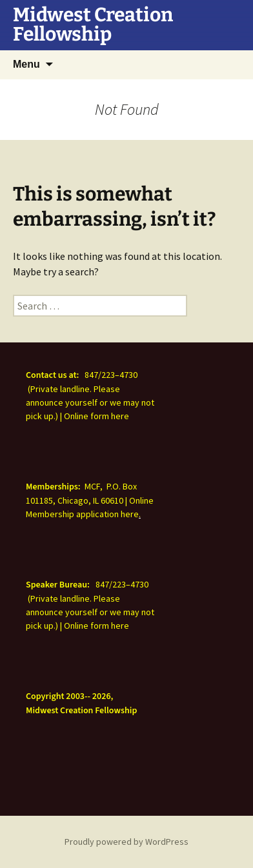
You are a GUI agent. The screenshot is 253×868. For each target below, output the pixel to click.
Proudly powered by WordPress (126, 842)
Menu (26, 64)
